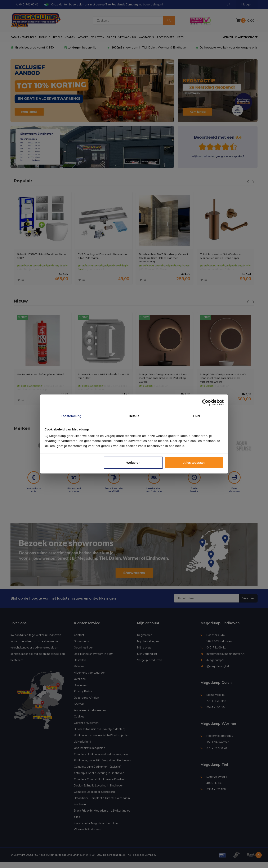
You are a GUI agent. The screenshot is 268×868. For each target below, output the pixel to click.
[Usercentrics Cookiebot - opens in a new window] (205, 402)
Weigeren (133, 463)
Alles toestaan (194, 463)
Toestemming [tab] (71, 416)
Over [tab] (197, 416)
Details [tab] (134, 416)
